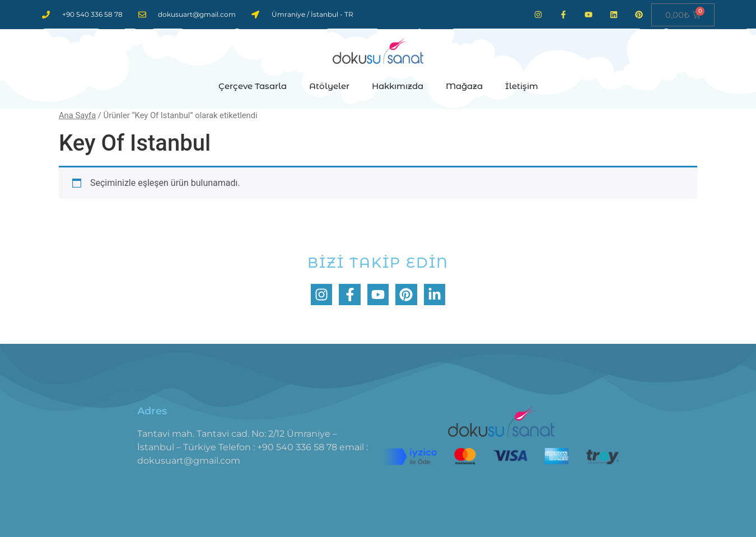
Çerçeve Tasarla (253, 86)
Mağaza (464, 86)
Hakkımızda (398, 86)
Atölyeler (329, 86)
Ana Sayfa (77, 115)
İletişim (522, 86)
